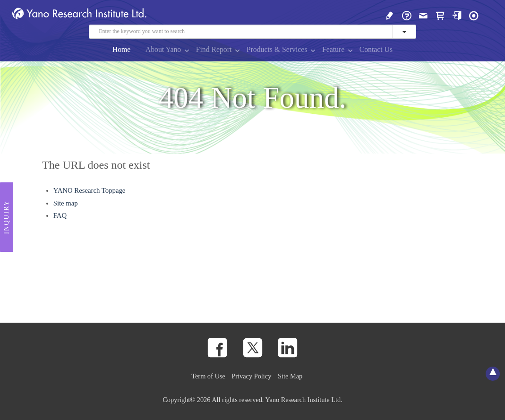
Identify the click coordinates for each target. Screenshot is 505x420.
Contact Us (376, 49)
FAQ (60, 215)
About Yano (163, 49)
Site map (66, 203)
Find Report (214, 49)
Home (122, 49)
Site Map (290, 376)
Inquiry (6, 217)
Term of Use (208, 376)
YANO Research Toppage (90, 190)
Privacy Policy (251, 376)
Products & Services (277, 49)
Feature (333, 49)
